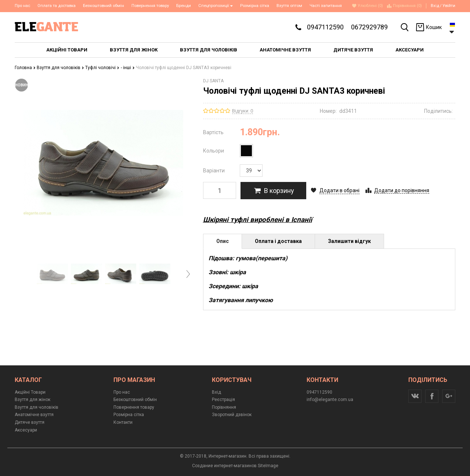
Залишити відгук (349, 241)
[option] (52, 274)
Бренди (184, 6)
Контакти (123, 422)
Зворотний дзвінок (232, 415)
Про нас (22, 6)
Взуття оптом (289, 6)
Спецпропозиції (216, 6)
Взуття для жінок (32, 400)
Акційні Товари (30, 392)
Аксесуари (26, 430)
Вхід (435, 6)
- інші (128, 68)
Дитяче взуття (30, 422)
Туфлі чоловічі (102, 68)
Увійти (449, 6)
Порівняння (224, 407)
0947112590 (325, 27)
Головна (25, 68)
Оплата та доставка (57, 6)
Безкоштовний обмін (104, 6)
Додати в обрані (339, 190)
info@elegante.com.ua (330, 400)
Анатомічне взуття (34, 415)
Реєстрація (223, 400)
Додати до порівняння (402, 190)
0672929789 (369, 27)
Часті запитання (326, 6)
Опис (223, 241)
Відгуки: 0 (243, 111)
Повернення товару (150, 6)
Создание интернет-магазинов (224, 466)
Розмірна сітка (255, 6)
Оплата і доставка (278, 241)
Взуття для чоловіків (60, 68)
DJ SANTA (213, 81)
